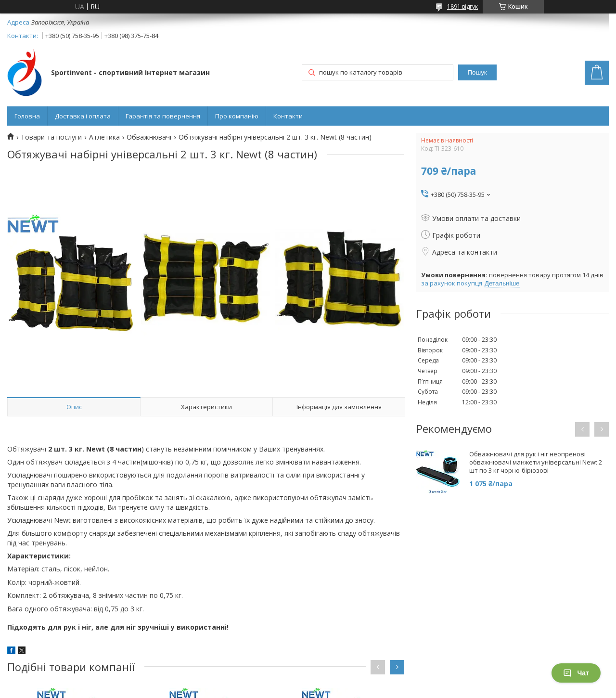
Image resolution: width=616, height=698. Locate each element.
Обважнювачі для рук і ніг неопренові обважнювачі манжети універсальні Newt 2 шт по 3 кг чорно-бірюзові (536, 462)
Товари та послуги (51, 137)
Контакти (288, 116)
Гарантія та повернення (163, 116)
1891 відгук (462, 6)
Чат (576, 673)
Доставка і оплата (83, 116)
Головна (27, 116)
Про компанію (237, 116)
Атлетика (104, 137)
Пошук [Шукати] (477, 72)
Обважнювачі (149, 137)
